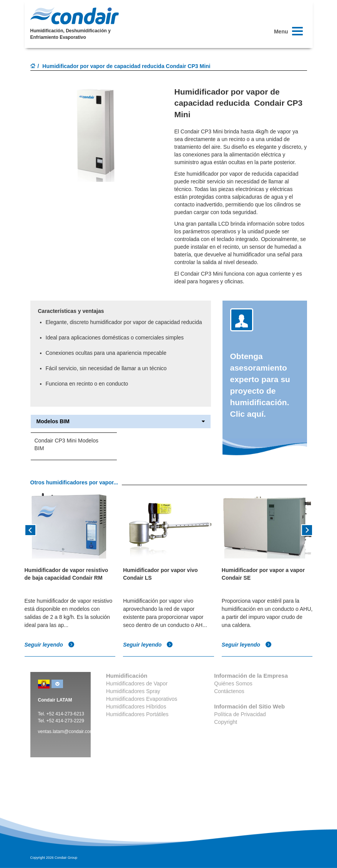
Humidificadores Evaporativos (142, 699)
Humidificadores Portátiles (137, 714)
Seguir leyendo (50, 645)
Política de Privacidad (240, 714)
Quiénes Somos (233, 683)
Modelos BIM (121, 422)
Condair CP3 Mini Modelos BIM (67, 444)
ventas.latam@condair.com (66, 732)
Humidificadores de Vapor (137, 683)
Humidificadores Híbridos (136, 707)
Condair (75, 16)
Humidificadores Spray (133, 691)
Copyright (226, 722)
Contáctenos (229, 691)
